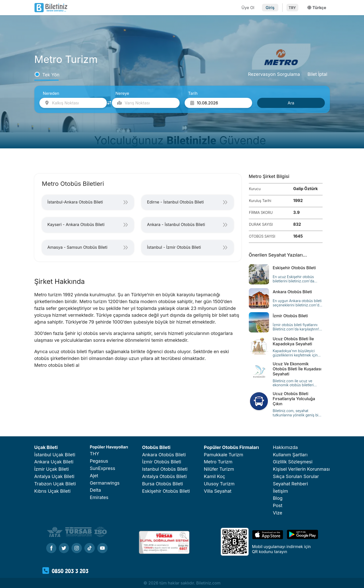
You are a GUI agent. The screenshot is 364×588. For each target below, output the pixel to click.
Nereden (51, 93)
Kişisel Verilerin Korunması (301, 469)
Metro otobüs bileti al (57, 365)
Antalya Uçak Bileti (54, 476)
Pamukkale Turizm (224, 455)
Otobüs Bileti (156, 447)
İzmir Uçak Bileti (52, 469)
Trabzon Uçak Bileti (55, 484)
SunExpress (102, 468)
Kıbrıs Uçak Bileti (53, 491)
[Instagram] (77, 549)
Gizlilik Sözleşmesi (293, 462)
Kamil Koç (214, 476)
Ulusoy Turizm (219, 484)
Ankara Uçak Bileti (54, 462)
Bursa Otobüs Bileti (163, 484)
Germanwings (105, 483)
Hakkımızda (285, 447)
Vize (277, 513)
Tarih (193, 93)
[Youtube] (102, 549)
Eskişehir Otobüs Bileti (166, 491)
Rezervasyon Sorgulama (274, 74)
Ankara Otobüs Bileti (164, 455)
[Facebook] (51, 549)
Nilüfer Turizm (219, 469)
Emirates (99, 497)
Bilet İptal (317, 74)
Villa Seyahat (218, 491)
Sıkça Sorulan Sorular (296, 476)
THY (94, 454)
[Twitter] (64, 549)
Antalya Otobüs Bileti (165, 476)
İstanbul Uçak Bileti (55, 455)
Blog (278, 498)
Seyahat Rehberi (290, 484)
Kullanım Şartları (290, 455)
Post (278, 505)
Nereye (122, 93)
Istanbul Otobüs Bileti (165, 469)
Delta (95, 490)
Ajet (94, 476)
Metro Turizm (218, 462)
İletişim (280, 491)
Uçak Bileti (46, 447)
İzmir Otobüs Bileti (162, 462)
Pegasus (99, 461)
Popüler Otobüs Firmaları (231, 447)
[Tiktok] (90, 549)
